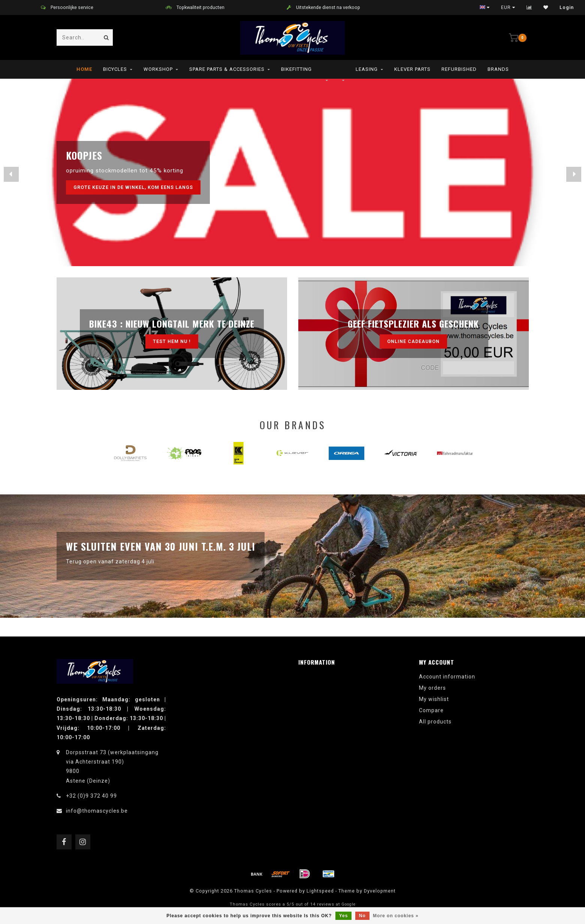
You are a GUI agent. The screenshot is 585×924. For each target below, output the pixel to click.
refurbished (459, 69)
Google (349, 904)
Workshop (158, 69)
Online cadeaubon (413, 341)
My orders (432, 688)
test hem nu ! (172, 341)
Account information (447, 677)
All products (435, 722)
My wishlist (434, 699)
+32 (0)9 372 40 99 (91, 796)
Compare (431, 710)
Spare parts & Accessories (227, 69)
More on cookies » (396, 916)
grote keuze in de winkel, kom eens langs (133, 187)
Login (567, 7)
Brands (498, 69)
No (362, 916)
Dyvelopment (380, 891)
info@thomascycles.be (97, 811)
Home (84, 69)
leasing (367, 69)
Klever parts (412, 69)
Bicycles (115, 69)
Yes (344, 916)
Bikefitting (296, 69)
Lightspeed (320, 891)
